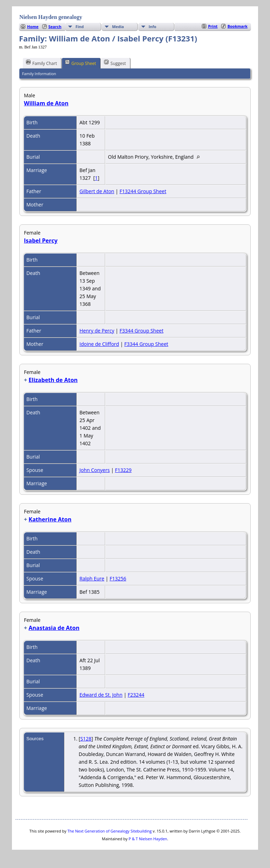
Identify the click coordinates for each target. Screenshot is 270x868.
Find (80, 27)
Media (118, 27)
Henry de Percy (97, 331)
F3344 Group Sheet (142, 331)
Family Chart (41, 63)
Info (153, 27)
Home (33, 27)
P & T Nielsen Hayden (148, 839)
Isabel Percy (41, 241)
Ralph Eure (92, 578)
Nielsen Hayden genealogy (51, 17)
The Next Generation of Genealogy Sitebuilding (110, 831)
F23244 (136, 695)
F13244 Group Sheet (143, 191)
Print (213, 26)
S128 (86, 739)
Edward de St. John (101, 695)
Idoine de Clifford (99, 344)
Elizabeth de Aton (53, 380)
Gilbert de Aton (97, 191)
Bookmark (237, 26)
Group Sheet (81, 63)
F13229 (123, 470)
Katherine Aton (50, 519)
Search (55, 27)
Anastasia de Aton (54, 628)
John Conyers (95, 470)
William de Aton (46, 103)
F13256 (118, 578)
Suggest (115, 63)
